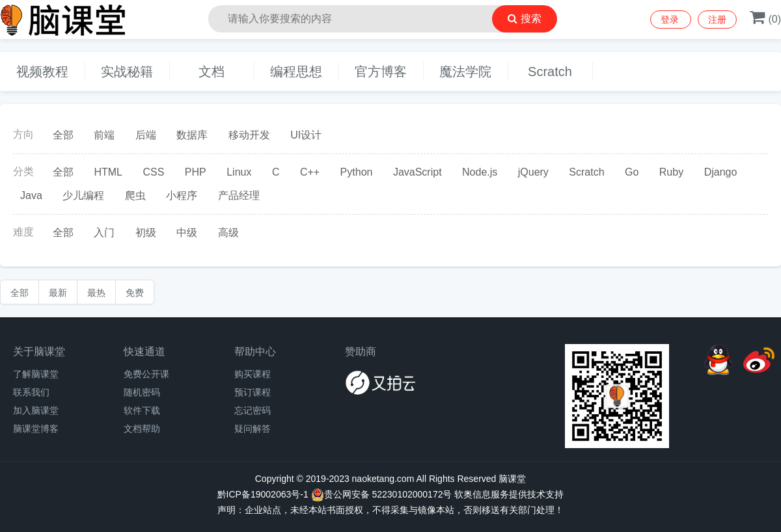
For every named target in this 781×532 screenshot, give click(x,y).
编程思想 (296, 72)
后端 (146, 135)
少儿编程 (83, 195)
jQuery (533, 172)
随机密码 (142, 392)
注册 (717, 20)
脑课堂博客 (36, 429)
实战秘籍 (127, 72)
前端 (104, 135)
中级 (187, 233)
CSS (153, 172)
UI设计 (306, 135)
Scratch (550, 72)
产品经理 (239, 195)
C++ (310, 172)
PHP (196, 172)
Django (721, 172)
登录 (671, 20)
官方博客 (381, 72)
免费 (135, 293)
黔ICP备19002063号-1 (263, 494)
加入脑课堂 (36, 410)
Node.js (480, 172)
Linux (239, 172)
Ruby (671, 172)
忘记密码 (253, 410)
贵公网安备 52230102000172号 (382, 495)
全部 (63, 135)
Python (357, 172)
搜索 (525, 19)
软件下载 (142, 410)
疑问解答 (253, 429)
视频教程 (42, 72)
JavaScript (418, 172)
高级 (228, 233)
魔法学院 (465, 72)
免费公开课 (146, 374)
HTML (108, 172)
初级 (146, 233)
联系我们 (31, 392)
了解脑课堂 (36, 374)
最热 (96, 293)
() (765, 19)
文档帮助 (142, 429)
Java (31, 195)
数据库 (192, 135)
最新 (58, 293)
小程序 (182, 195)
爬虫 (135, 195)
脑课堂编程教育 (98, 20)
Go (632, 172)
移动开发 (249, 135)
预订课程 (253, 392)
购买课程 (253, 374)
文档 (212, 72)
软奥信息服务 (482, 494)
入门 (104, 233)
